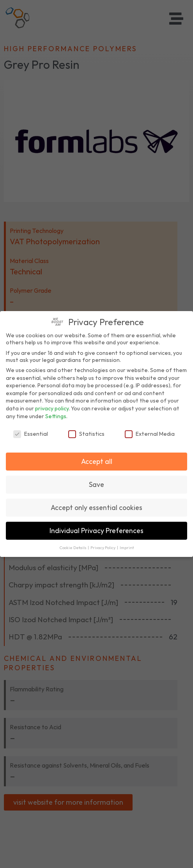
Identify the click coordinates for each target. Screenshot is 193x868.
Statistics (86, 434)
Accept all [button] (97, 461)
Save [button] (96, 484)
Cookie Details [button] (73, 548)
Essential (31, 434)
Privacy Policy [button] (103, 548)
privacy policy (52, 408)
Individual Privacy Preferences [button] (96, 531)
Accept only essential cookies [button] (96, 507)
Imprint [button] (127, 548)
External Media (150, 434)
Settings (56, 416)
